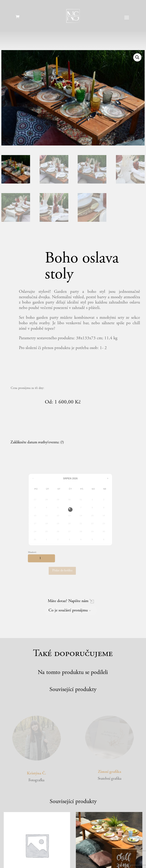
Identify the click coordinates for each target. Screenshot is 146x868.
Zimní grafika (110, 772)
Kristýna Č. (36, 774)
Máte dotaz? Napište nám (68, 601)
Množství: (32, 552)
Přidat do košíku (62, 571)
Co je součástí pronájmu (68, 610)
